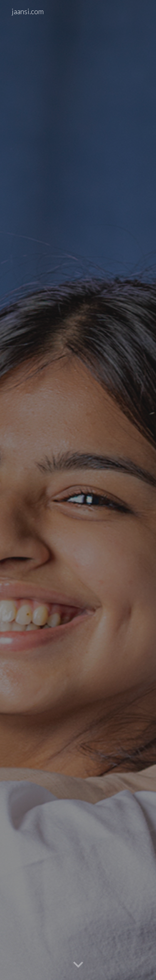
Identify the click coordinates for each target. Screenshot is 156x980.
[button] (78, 965)
